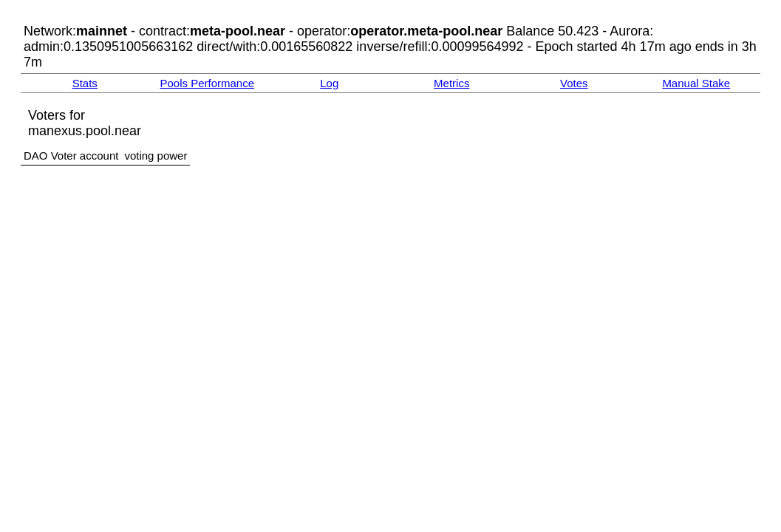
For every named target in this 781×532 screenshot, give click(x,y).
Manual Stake (696, 83)
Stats (85, 83)
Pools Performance (207, 83)
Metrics (451, 83)
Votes (574, 83)
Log (329, 83)
